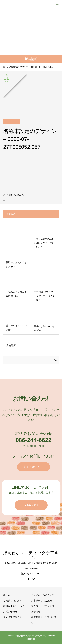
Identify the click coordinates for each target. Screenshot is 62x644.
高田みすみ (19, 195)
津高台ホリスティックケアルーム (31, 555)
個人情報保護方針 (13, 617)
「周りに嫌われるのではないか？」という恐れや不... (44, 243)
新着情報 (36, 612)
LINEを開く (32, 505)
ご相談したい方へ (13, 601)
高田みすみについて (14, 606)
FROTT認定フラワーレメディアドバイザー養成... (44, 296)
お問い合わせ (10, 612)
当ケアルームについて (43, 595)
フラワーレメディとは (43, 606)
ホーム (7, 595)
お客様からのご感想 (41, 601)
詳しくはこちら (34, 467)
